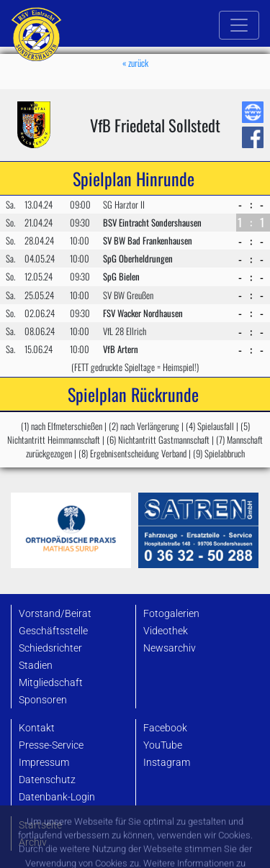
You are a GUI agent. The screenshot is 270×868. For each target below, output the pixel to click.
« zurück (135, 63)
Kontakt (37, 728)
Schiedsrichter (50, 648)
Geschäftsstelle (53, 631)
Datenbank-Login (57, 797)
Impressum (44, 763)
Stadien (36, 666)
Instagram (167, 763)
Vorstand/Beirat (55, 614)
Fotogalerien (171, 614)
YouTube (163, 745)
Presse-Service (51, 745)
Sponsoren (43, 700)
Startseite (40, 825)
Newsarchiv (170, 648)
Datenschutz (47, 780)
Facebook (165, 728)
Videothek (166, 631)
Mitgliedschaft (51, 683)
